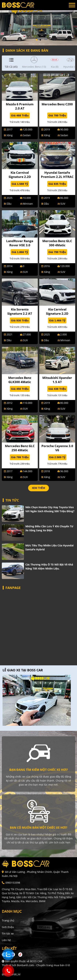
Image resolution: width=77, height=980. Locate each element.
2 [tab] (40, 40)
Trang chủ (8, 920)
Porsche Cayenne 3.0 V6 (57, 448)
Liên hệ (6, 940)
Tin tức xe (8, 934)
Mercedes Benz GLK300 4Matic (20, 380)
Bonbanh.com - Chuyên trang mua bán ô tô (43, 965)
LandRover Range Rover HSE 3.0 (20, 243)
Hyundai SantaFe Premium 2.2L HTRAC (57, 175)
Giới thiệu (8, 927)
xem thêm (38, 488)
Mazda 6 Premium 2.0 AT (20, 106)
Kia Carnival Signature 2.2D (20, 175)
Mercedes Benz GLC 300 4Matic (57, 243)
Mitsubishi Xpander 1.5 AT (57, 380)
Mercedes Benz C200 (57, 104)
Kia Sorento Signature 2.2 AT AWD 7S (20, 313)
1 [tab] (37, 40)
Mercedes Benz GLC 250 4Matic (20, 448)
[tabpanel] (38, 23)
